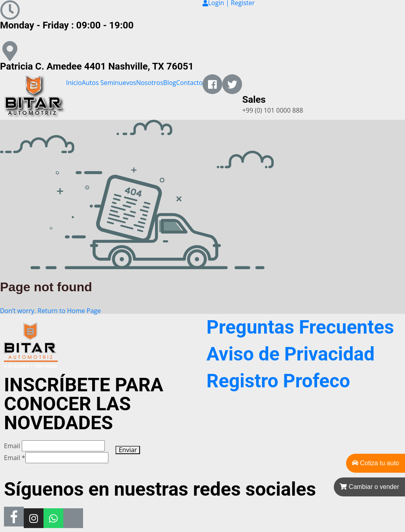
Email (12, 446)
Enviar (128, 450)
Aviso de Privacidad (291, 354)
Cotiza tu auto (376, 463)
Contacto (189, 83)
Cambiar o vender (369, 487)
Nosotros (150, 83)
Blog (170, 83)
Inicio (74, 83)
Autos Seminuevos (109, 83)
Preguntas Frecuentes (300, 327)
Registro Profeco (278, 381)
